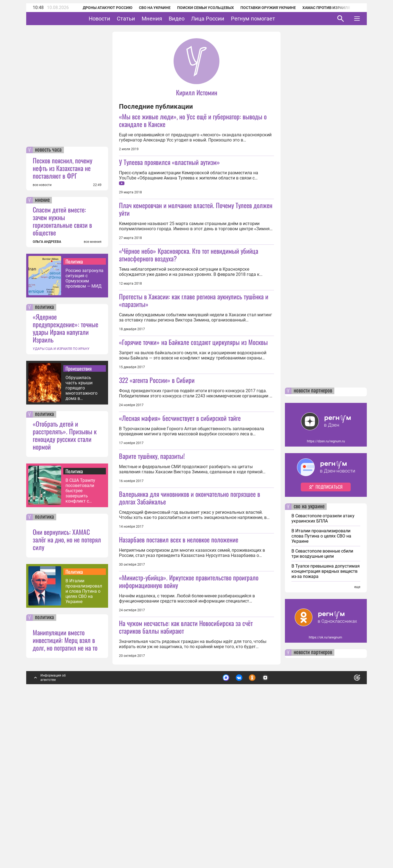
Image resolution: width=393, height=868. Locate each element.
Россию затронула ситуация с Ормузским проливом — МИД (84, 431)
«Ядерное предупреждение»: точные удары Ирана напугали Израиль (65, 481)
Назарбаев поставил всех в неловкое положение (179, 654)
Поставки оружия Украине (261, 8)
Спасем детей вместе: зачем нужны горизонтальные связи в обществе (62, 374)
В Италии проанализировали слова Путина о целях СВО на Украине (84, 744)
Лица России (225, 19)
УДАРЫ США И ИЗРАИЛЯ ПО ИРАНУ (61, 502)
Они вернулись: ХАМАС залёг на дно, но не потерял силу (67, 692)
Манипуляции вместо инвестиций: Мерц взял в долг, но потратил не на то (65, 793)
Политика (74, 414)
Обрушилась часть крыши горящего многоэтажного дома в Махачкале (81, 541)
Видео (193, 19)
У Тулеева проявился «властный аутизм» (169, 162)
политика (44, 460)
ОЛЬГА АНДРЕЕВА (47, 395)
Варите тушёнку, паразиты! (152, 532)
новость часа (48, 303)
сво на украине (309, 660)
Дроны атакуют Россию (100, 8)
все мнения (93, 395)
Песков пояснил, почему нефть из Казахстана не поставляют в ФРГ (62, 321)
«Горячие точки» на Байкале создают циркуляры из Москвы (193, 380)
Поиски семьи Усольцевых (198, 8)
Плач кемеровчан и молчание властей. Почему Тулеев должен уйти (196, 209)
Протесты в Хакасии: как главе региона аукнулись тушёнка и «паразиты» (194, 338)
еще (357, 740)
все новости (42, 338)
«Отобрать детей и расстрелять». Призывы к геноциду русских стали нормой (65, 588)
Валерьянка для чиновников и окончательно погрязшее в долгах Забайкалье (190, 612)
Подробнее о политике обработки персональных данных (276, 828)
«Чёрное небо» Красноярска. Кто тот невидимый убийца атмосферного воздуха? (189, 293)
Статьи (143, 19)
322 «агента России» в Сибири (157, 456)
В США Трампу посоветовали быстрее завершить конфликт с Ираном (80, 644)
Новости (116, 19)
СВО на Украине (147, 8)
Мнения (169, 19)
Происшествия (79, 521)
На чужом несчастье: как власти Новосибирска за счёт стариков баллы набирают (186, 780)
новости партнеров (313, 544)
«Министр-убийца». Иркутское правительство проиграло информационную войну (189, 696)
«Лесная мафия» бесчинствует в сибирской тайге (180, 494)
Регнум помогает (270, 19)
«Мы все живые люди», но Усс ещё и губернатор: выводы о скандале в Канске (193, 120)
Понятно (345, 828)
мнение (42, 353)
